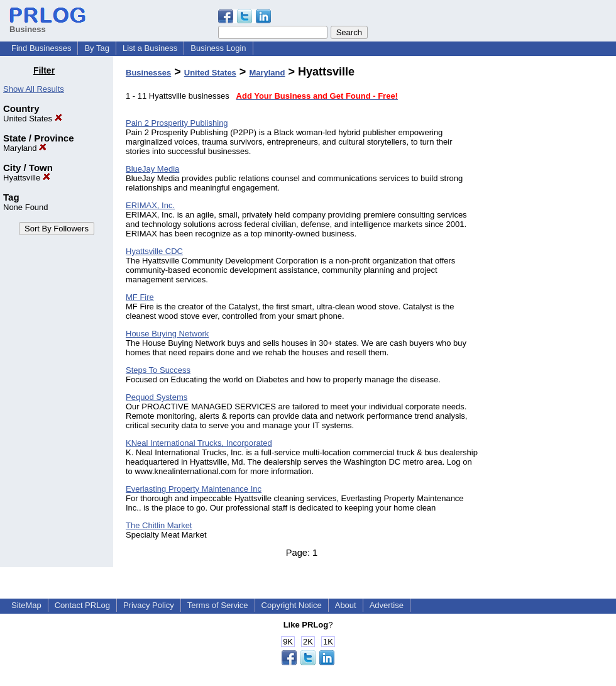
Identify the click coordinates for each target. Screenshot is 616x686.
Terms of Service (218, 605)
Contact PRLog (82, 605)
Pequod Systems (157, 397)
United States (33, 119)
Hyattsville (27, 178)
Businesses (148, 73)
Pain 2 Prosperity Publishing (177, 123)
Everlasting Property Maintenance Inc (194, 489)
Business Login (218, 48)
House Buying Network (167, 334)
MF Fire (140, 297)
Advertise (387, 605)
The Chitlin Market (159, 525)
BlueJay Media (152, 169)
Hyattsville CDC (154, 251)
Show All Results (34, 89)
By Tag (97, 48)
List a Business (150, 48)
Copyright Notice (292, 605)
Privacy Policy (149, 605)
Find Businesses (41, 48)
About (346, 605)
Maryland (25, 148)
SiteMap (26, 605)
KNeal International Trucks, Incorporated (199, 443)
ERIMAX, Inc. (150, 205)
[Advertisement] (552, 254)
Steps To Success (158, 370)
